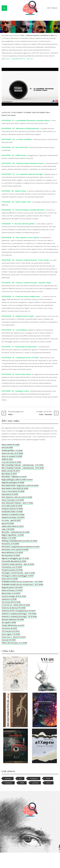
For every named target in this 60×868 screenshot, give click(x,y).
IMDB (22, 783)
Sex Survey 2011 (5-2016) (11, 602)
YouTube (8, 778)
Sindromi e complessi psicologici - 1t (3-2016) (19, 614)
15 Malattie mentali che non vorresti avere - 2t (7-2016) (22, 585)
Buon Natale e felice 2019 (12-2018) (15, 488)
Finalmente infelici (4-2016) (12, 512)
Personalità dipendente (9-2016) (14, 561)
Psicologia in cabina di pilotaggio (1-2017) (18, 576)
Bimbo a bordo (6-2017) (11, 471)
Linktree (35, 783)
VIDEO (16, 413)
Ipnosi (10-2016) (8, 523)
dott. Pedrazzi (52, 8)
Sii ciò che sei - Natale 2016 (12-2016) (16, 605)
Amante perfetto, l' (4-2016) (12, 450)
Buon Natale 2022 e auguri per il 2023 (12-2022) (20, 485)
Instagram (34, 778)
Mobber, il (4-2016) (9, 538)
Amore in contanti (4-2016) (12, 456)
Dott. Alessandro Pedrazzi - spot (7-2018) (17, 503)
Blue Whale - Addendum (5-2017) (14, 477)
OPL (20, 778)
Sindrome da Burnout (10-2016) (14, 608)
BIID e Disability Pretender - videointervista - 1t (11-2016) (23, 465)
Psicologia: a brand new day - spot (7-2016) (18, 573)
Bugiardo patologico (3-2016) (13, 483)
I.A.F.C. (49, 783)
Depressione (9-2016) (10, 494)
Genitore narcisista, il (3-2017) (13, 518)
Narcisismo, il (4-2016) (10, 544)
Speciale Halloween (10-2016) (13, 620)
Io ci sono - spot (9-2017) (11, 520)
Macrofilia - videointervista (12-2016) (16, 532)
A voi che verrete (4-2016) (11, 462)
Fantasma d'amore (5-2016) (12, 509)
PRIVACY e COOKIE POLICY (43, 840)
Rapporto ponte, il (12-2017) (12, 587)
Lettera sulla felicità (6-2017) (13, 526)
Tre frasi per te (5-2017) (11, 631)
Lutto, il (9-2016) (8, 529)
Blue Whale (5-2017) (9, 474)
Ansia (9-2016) (7, 448)
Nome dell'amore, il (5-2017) (12, 553)
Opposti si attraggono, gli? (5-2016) (15, 558)
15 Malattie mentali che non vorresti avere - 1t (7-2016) (22, 582)
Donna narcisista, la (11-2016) (13, 500)
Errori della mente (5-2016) (12, 506)
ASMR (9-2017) (7, 459)
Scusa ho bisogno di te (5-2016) (14, 596)
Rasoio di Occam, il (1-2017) (12, 590)
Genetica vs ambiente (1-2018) (13, 515)
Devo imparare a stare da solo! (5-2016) (17, 497)
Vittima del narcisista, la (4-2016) (14, 643)
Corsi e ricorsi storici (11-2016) (13, 491)
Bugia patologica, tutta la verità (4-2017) (17, 480)
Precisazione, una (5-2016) (12, 567)
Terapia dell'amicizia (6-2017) (13, 625)
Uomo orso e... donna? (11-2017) (14, 637)
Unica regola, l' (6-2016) (11, 634)
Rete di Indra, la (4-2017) (11, 593)
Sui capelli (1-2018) (9, 622)
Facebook (8, 783)
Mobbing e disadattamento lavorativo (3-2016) (19, 541)
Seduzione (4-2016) (9, 599)
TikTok (48, 778)
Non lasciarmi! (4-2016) (11, 555)
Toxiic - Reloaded (12, 59)
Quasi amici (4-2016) (10, 579)
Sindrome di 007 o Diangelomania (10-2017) (19, 611)
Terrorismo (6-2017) (9, 628)
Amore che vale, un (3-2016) (12, 453)
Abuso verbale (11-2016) (11, 445)
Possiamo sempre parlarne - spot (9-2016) (18, 564)
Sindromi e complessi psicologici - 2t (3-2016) (19, 617)
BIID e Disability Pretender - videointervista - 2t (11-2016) (23, 468)
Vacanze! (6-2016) (9, 640)
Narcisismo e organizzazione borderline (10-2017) (21, 547)
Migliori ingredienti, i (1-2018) (13, 535)
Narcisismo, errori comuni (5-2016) (15, 550)
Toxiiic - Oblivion (27, 59)
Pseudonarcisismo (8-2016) (12, 570)
